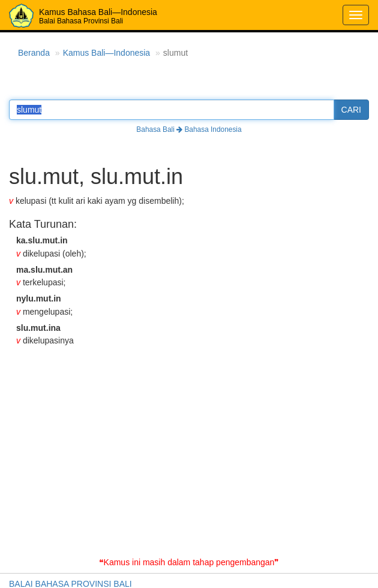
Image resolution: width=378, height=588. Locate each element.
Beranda (34, 53)
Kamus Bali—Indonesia (107, 53)
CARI (351, 110)
